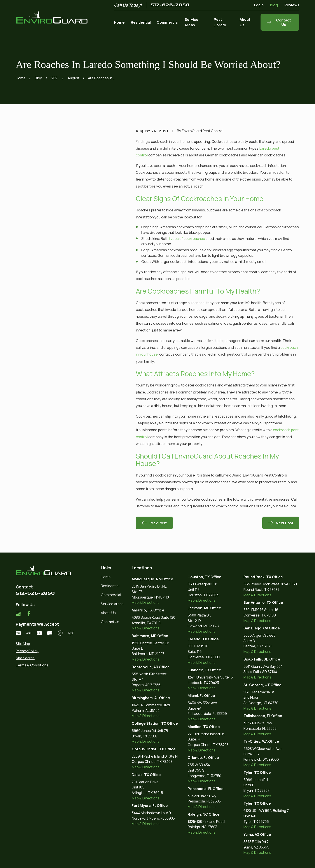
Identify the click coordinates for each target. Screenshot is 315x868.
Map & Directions (146, 602)
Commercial (111, 595)
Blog (274, 5)
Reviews (292, 5)
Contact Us (110, 622)
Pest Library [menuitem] (220, 22)
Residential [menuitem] (141, 22)
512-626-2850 (170, 5)
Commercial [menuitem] (168, 22)
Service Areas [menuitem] (192, 22)
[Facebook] (29, 614)
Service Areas (112, 604)
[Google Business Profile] (18, 614)
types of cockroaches (187, 238)
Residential (110, 586)
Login (259, 5)
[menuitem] (45, 644)
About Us (108, 613)
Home (106, 577)
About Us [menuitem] (245, 22)
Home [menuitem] (119, 22)
